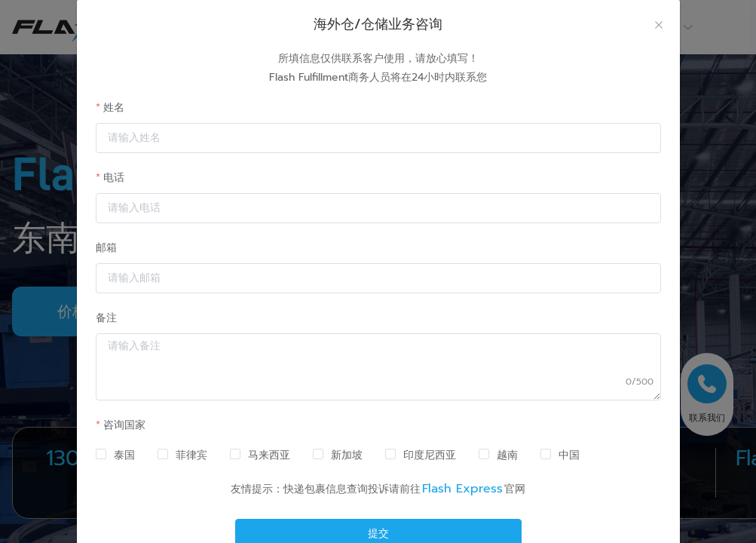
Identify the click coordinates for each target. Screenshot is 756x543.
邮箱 (106, 248)
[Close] (659, 26)
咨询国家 (124, 425)
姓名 (114, 107)
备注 (106, 318)
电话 (114, 178)
